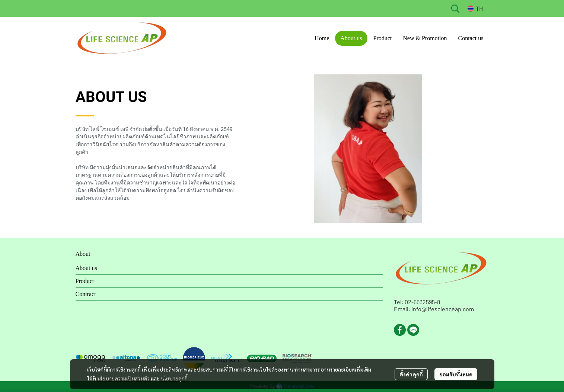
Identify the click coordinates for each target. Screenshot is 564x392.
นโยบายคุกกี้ (174, 378)
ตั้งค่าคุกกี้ (411, 374)
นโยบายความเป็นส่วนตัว (123, 378)
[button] (455, 9)
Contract (86, 294)
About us (86, 268)
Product (85, 281)
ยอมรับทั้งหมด (456, 374)
